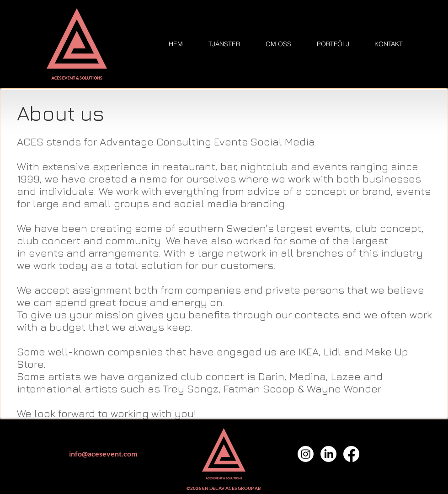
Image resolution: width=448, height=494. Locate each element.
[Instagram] (306, 454)
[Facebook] (351, 454)
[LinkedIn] (328, 454)
